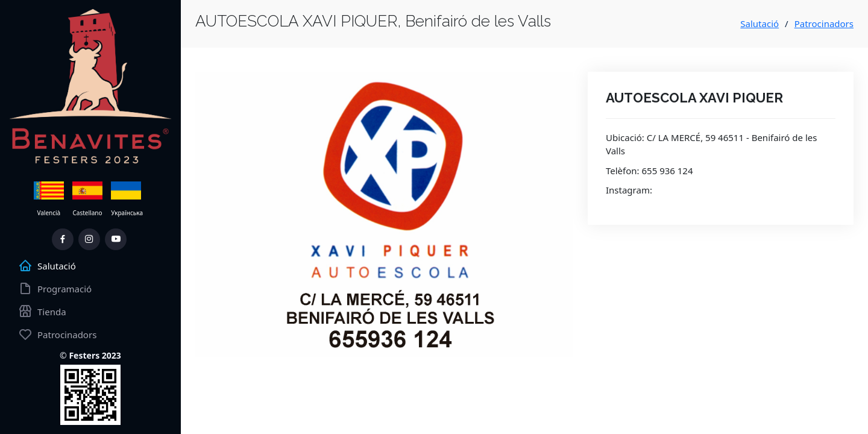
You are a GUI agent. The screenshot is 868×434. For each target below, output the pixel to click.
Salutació (759, 24)
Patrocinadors (824, 24)
